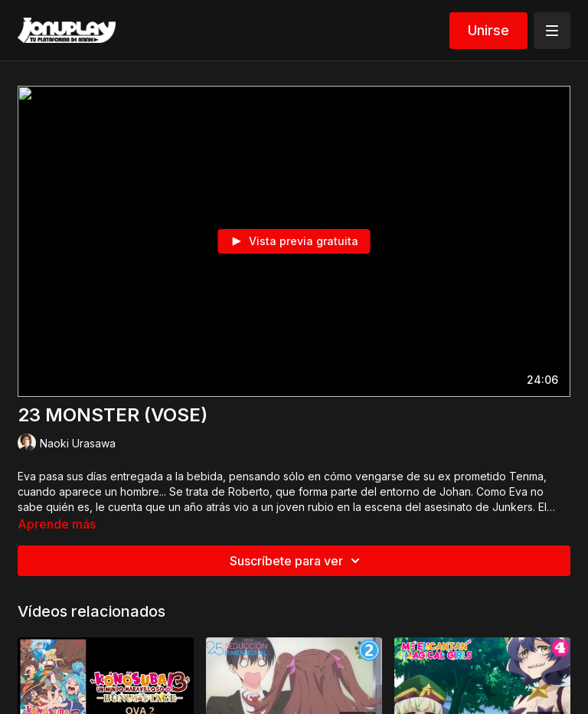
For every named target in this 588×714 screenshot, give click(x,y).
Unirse (488, 30)
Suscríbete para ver (297, 561)
